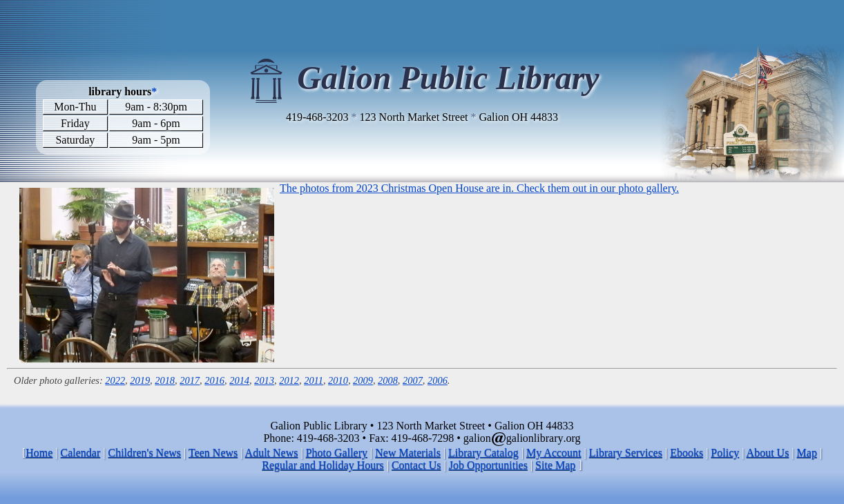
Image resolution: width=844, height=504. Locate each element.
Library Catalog (483, 453)
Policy (725, 453)
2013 (264, 380)
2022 (115, 380)
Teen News (213, 453)
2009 (363, 380)
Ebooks (687, 453)
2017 (190, 380)
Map (807, 453)
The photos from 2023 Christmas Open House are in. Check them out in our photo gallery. (479, 188)
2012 (289, 380)
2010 (338, 380)
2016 (214, 380)
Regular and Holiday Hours (323, 465)
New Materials (408, 453)
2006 (438, 380)
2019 (140, 380)
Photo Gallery (337, 453)
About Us (768, 453)
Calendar (81, 453)
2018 (165, 380)
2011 (314, 380)
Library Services (626, 453)
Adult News (272, 453)
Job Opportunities (488, 465)
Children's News (145, 453)
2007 (413, 380)
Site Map (555, 465)
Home (39, 453)
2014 (239, 380)
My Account (554, 453)
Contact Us (416, 465)
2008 (388, 380)
